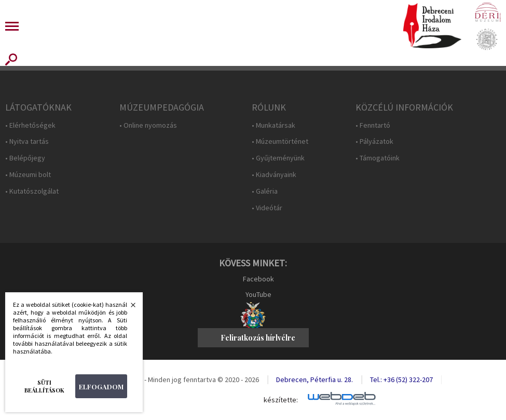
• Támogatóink (378, 158)
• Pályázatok (374, 141)
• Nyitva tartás (27, 141)
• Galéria (265, 191)
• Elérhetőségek (30, 125)
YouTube (258, 294)
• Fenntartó (373, 125)
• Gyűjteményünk (278, 158)
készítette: (281, 400)
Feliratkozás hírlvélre (258, 338)
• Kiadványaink (274, 175)
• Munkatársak (273, 125)
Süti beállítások (44, 386)
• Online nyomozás (148, 125)
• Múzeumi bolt (28, 175)
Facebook (258, 279)
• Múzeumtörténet (280, 141)
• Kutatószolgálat (32, 191)
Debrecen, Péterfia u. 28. (314, 380)
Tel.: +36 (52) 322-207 (401, 380)
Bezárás (128, 308)
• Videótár (267, 208)
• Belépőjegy (25, 158)
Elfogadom (101, 387)
